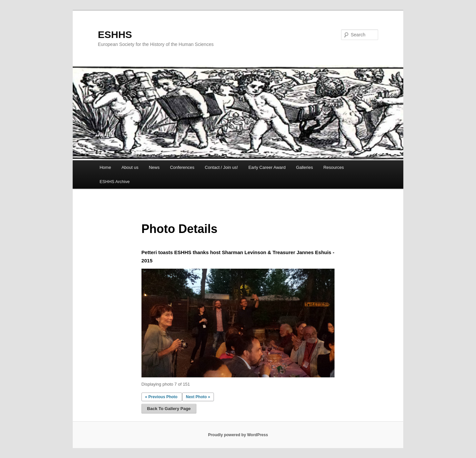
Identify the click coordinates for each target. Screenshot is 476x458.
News (154, 167)
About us (130, 167)
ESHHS (115, 35)
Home (105, 167)
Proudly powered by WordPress (238, 435)
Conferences (182, 167)
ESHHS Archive (115, 182)
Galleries (304, 167)
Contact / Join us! (221, 167)
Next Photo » (198, 397)
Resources (334, 167)
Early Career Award (267, 167)
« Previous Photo (161, 397)
